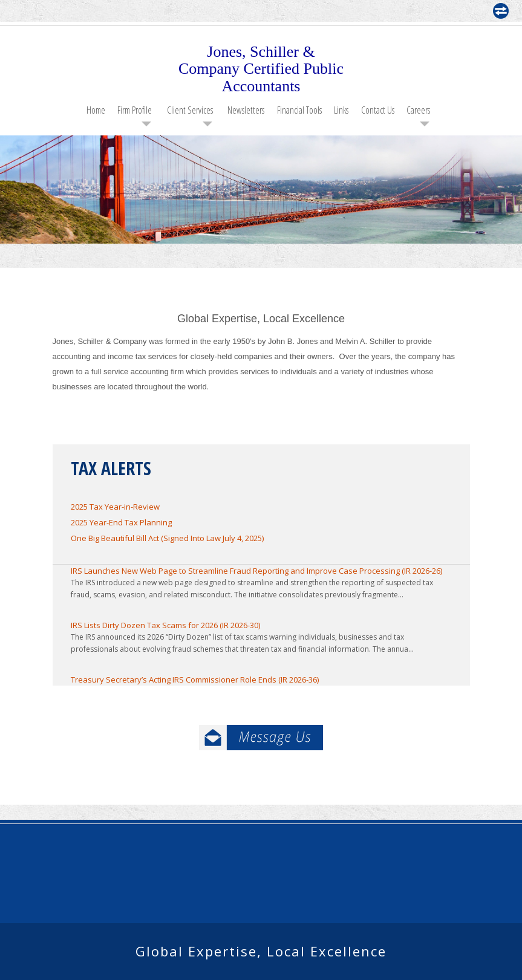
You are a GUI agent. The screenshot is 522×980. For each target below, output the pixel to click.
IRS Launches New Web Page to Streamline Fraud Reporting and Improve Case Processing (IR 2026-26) (256, 571)
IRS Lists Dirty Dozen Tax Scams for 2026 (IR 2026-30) (165, 625)
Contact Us (378, 110)
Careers (418, 110)
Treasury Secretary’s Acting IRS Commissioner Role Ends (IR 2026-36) (195, 680)
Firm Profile (135, 110)
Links (341, 110)
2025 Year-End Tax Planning (121, 522)
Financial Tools (299, 110)
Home (96, 110)
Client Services (190, 110)
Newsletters (246, 110)
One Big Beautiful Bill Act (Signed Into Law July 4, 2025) (167, 538)
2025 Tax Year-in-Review (115, 507)
